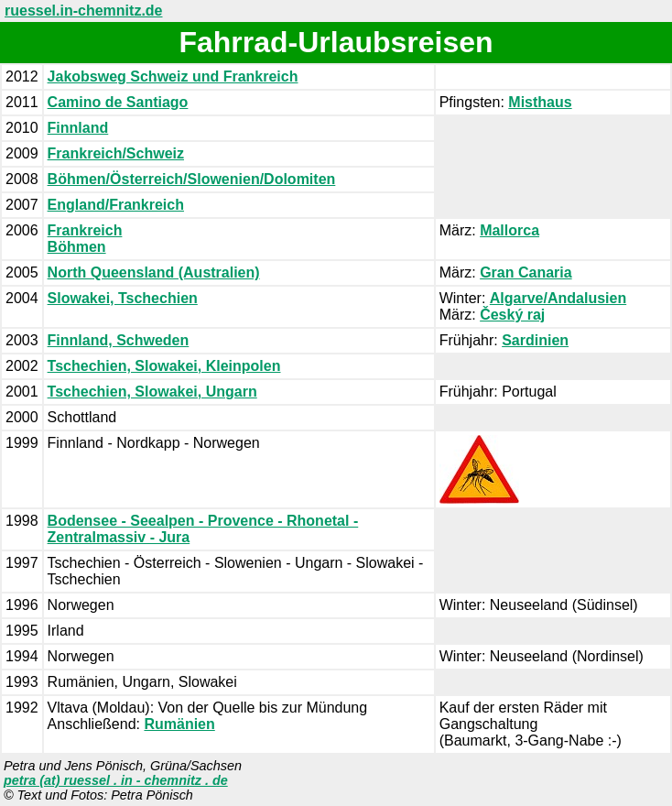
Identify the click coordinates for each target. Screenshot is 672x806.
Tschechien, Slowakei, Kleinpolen (164, 366)
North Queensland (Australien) (154, 272)
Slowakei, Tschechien (123, 298)
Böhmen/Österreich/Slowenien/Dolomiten (192, 179)
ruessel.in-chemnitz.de (84, 11)
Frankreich (85, 230)
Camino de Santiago (118, 102)
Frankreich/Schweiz (116, 153)
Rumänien (179, 724)
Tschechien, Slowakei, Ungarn (152, 392)
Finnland (78, 128)
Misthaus (540, 102)
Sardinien (535, 340)
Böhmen (77, 247)
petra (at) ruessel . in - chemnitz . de (116, 780)
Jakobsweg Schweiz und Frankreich (173, 76)
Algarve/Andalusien (558, 298)
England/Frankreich (116, 205)
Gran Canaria (526, 272)
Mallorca (509, 230)
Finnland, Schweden (119, 340)
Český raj (512, 315)
